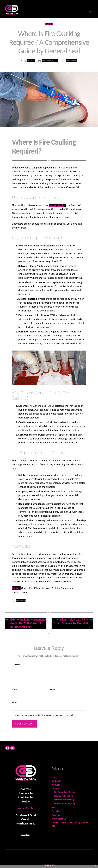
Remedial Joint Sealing (64, 803)
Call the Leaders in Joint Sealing (66, 823)
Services (55, 789)
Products (56, 785)
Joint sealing (21, 601)
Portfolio (56, 811)
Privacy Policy (26, 835)
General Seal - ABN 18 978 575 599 (52, 857)
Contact (16, 588)
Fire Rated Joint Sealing (65, 792)
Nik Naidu (31, 61)
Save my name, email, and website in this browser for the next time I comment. (44, 715)
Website (15, 702)
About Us (56, 815)
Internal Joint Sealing (64, 796)
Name (15, 689)
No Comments (71, 61)
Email (53, 689)
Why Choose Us (59, 819)
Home (54, 777)
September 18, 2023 (50, 61)
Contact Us (57, 781)
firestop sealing (57, 205)
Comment (17, 664)
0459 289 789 (26, 808)
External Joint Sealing (64, 800)
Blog (54, 807)
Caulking (49, 24)
